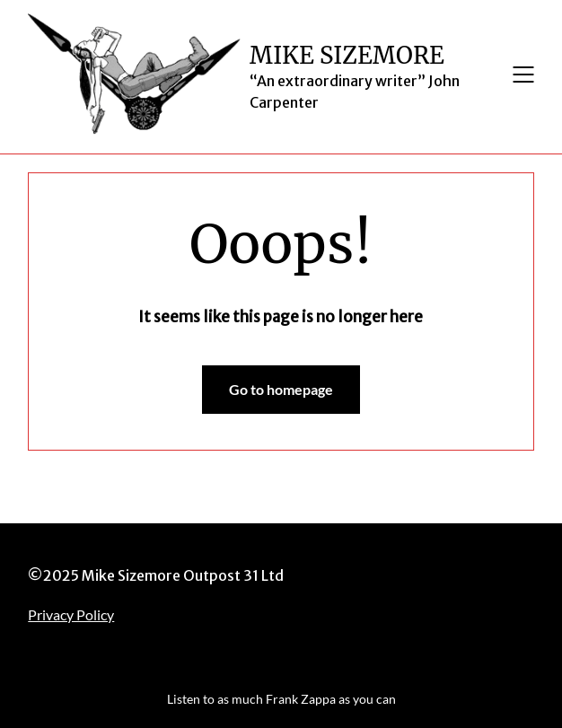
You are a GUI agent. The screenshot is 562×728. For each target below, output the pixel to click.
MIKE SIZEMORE (347, 55)
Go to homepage (281, 389)
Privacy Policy (71, 614)
